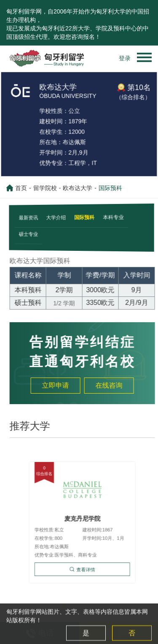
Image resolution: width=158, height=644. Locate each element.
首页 (21, 189)
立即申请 (63, 385)
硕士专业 (27, 234)
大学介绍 (56, 217)
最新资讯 (27, 217)
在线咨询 (117, 385)
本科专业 (113, 217)
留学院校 (45, 189)
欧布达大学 (78, 189)
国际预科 (110, 189)
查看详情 (92, 560)
